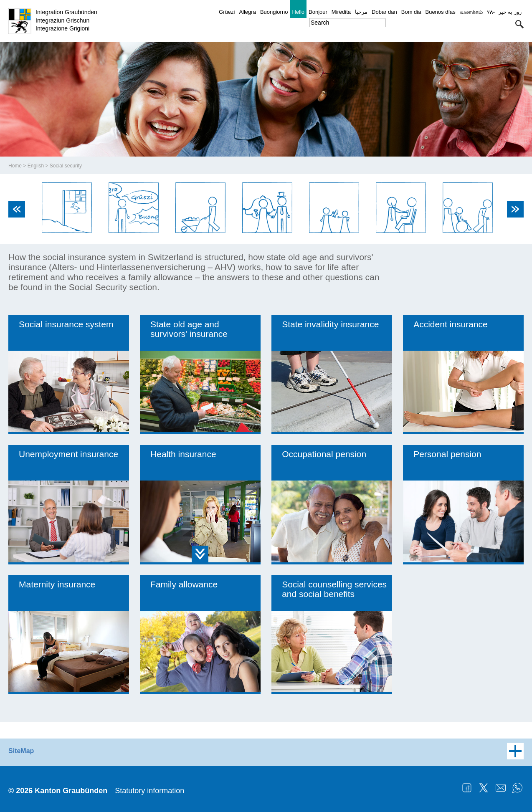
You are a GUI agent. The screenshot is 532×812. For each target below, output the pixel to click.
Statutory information (149, 791)
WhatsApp (517, 788)
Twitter (484, 788)
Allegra (247, 12)
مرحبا (361, 12)
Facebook (467, 788)
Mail (501, 788)
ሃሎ (491, 12)
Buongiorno (274, 12)
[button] (519, 24)
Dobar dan (384, 12)
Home (15, 166)
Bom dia (411, 12)
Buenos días (440, 12)
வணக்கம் (471, 12)
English (36, 166)
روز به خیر (510, 12)
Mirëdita (341, 12)
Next (515, 209)
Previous (17, 209)
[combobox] (347, 23)
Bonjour (318, 12)
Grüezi (227, 12)
